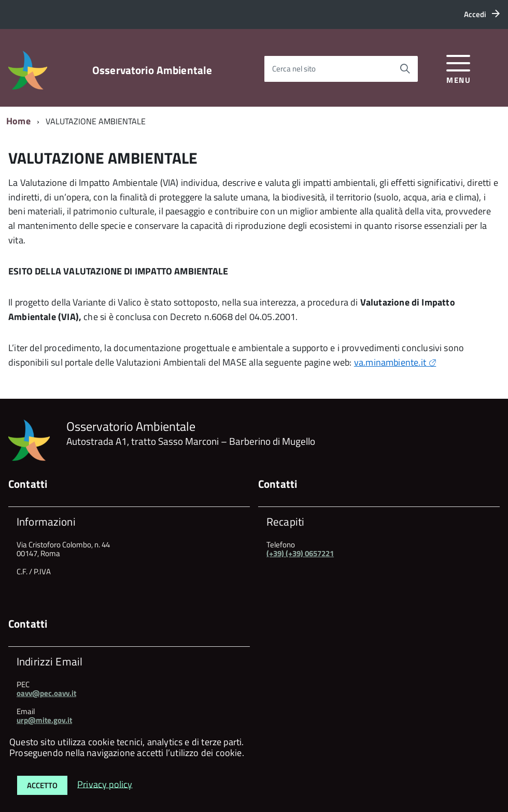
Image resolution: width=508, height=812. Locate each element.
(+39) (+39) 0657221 (300, 553)
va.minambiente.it (390, 362)
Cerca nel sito (294, 69)
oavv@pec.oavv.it (46, 693)
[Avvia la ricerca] (405, 69)
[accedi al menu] (458, 68)
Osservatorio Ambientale (152, 70)
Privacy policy (105, 784)
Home (18, 121)
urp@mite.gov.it (44, 720)
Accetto (42, 785)
